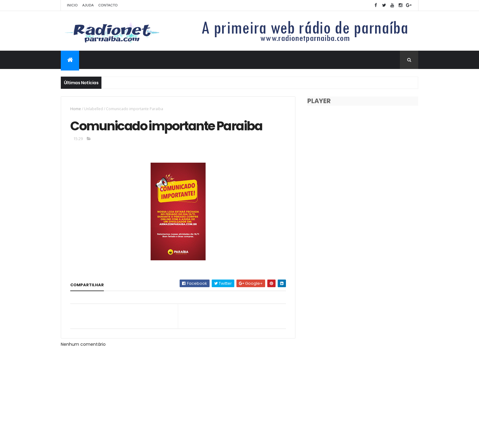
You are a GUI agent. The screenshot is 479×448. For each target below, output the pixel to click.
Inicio (72, 5)
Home (76, 109)
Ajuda (88, 5)
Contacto (108, 5)
